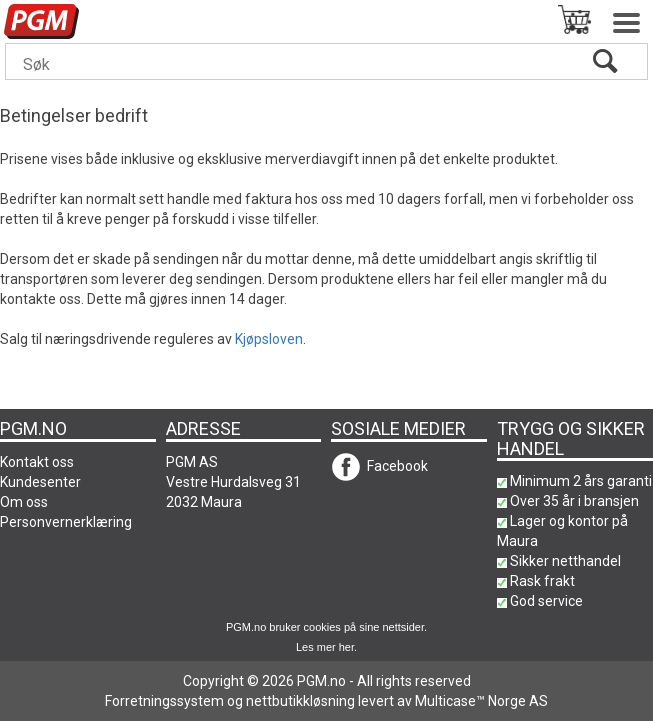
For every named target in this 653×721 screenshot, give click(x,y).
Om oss (24, 502)
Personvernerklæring (66, 522)
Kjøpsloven (269, 339)
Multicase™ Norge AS (481, 701)
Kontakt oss (37, 462)
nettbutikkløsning (300, 701)
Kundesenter (40, 482)
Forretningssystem (164, 701)
